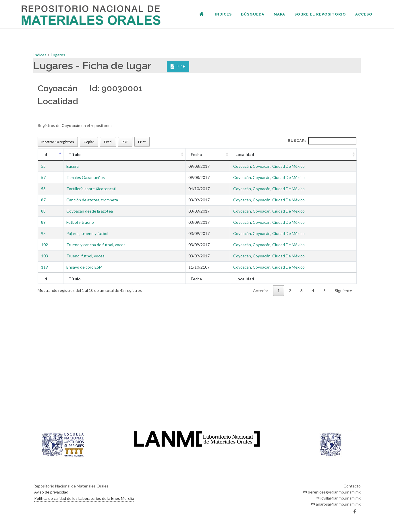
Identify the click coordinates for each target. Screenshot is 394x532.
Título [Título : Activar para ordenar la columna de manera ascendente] (75, 154)
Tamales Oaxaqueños (86, 177)
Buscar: (322, 141)
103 (45, 256)
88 (43, 211)
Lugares (58, 55)
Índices (40, 55)
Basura (73, 166)
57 (43, 177)
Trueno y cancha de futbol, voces (96, 245)
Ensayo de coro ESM (84, 267)
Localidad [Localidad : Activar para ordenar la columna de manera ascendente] (245, 154)
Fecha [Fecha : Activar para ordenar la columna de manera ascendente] (196, 154)
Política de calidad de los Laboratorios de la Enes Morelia (84, 498)
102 (45, 245)
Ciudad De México (288, 166)
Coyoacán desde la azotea (90, 211)
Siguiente (343, 291)
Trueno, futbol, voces (85, 256)
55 (43, 166)
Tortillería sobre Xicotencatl (91, 189)
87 (43, 200)
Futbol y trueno (80, 222)
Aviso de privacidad (51, 492)
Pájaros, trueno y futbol (87, 233)
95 (43, 233)
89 (43, 222)
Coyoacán (242, 166)
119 (45, 267)
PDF (178, 66)
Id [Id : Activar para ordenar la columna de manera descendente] (45, 154)
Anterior (261, 291)
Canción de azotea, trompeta (92, 200)
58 (43, 189)
